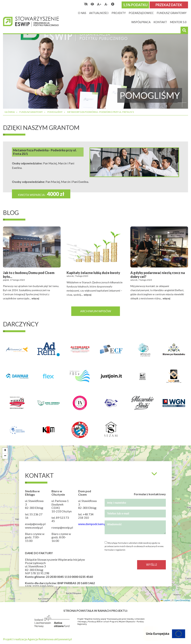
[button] (5, 451)
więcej (35, 298)
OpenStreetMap (182, 600)
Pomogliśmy (55, 112)
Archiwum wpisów (96, 311)
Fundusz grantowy (31, 112)
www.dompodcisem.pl (92, 524)
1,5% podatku (135, 5)
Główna (10, 112)
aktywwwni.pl (63, 639)
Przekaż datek (169, 5)
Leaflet (165, 600)
